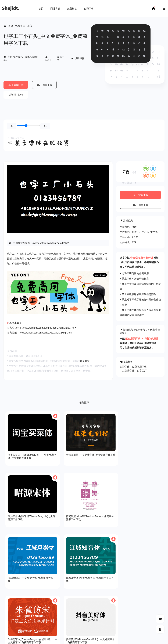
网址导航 (55, 9)
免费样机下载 (24, 632)
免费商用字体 (139, 367)
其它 (30, 26)
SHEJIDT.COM (120, 622)
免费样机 (72, 9)
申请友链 (56, 632)
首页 (41, 9)
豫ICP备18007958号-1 (152, 621)
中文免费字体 (127, 371)
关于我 (7, 609)
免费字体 (89, 9)
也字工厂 (142, 371)
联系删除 (85, 361)
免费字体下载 (41, 632)
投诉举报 (78, 58)
